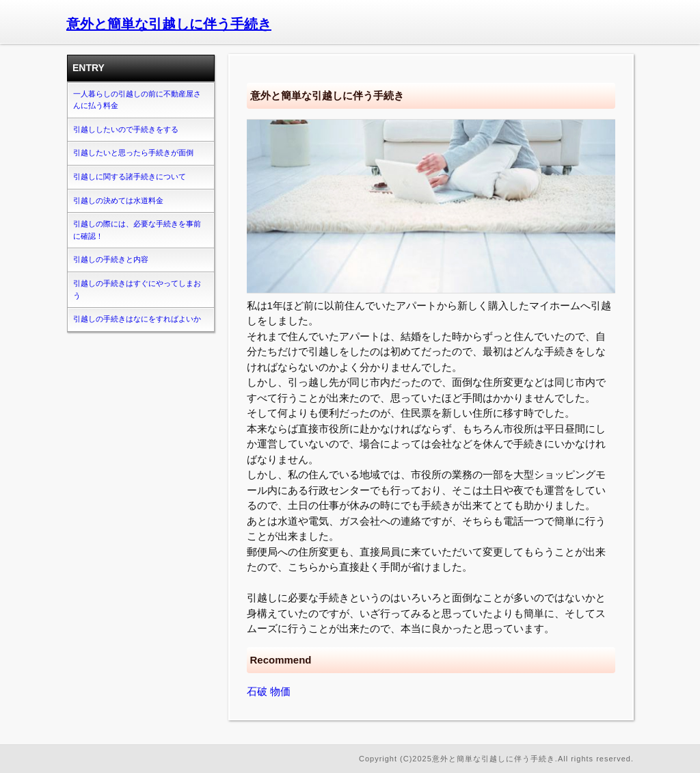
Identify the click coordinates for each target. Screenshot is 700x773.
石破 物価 (269, 691)
